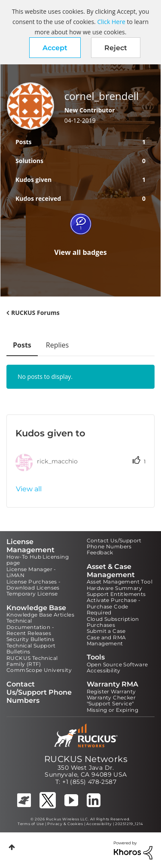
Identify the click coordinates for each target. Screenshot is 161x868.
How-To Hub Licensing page (38, 560)
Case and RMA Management (106, 640)
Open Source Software (117, 664)
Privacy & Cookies (65, 824)
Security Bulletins (30, 639)
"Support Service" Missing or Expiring (113, 706)
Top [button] (12, 847)
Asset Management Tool (120, 582)
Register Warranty (111, 691)
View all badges (80, 252)
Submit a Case (106, 631)
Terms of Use (31, 824)
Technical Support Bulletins (31, 649)
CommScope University (39, 670)
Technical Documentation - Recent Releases (30, 627)
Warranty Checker (111, 697)
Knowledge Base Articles (40, 615)
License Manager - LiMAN (31, 572)
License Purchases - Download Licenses (34, 585)
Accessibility (104, 670)
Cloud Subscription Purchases (113, 622)
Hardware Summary (114, 588)
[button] (55, 48)
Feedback (100, 552)
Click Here (111, 22)
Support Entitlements (116, 594)
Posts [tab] (22, 345)
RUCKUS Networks (86, 759)
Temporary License (32, 594)
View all (29, 489)
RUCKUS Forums (35, 313)
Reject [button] (116, 48)
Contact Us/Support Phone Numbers (114, 543)
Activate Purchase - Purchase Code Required (114, 606)
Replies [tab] (57, 345)
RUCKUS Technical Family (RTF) (32, 661)
